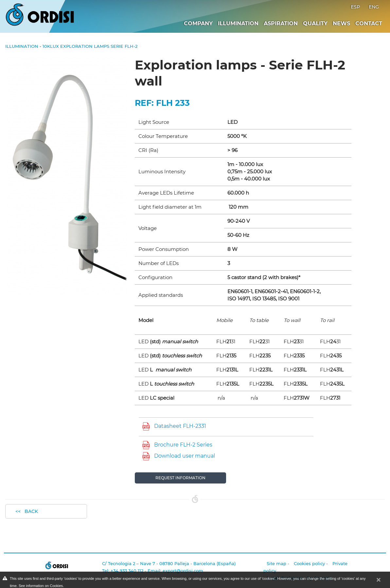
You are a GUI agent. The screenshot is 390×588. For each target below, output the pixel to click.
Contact (369, 23)
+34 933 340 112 (127, 571)
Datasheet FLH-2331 (180, 426)
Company (198, 23)
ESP (356, 7)
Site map (276, 563)
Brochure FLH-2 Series (183, 445)
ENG (374, 7)
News (341, 23)
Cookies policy (309, 563)
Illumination (238, 23)
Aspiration (281, 23)
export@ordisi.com (183, 571)
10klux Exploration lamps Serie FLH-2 (90, 46)
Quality (315, 23)
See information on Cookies (41, 586)
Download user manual (185, 456)
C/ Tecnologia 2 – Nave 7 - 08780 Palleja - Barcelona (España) (169, 563)
